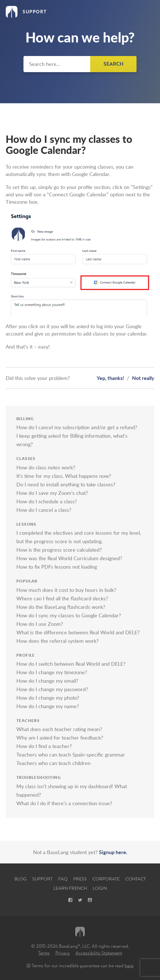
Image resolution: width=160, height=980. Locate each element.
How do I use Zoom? (40, 624)
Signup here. (113, 852)
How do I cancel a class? (44, 510)
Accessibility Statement (99, 953)
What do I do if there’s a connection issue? (64, 803)
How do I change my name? (48, 706)
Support (42, 879)
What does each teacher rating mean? (59, 729)
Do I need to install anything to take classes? (66, 484)
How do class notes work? (46, 467)
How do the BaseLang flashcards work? (61, 607)
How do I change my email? (47, 681)
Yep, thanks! (110, 378)
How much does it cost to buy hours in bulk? (66, 590)
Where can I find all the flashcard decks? (62, 598)
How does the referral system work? (58, 641)
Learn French (70, 888)
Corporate (106, 879)
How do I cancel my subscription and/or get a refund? (77, 427)
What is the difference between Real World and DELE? (78, 632)
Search (113, 64)
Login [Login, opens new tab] (100, 888)
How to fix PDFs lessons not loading (57, 567)
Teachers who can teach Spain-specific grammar (71, 755)
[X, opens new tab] (80, 900)
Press (80, 879)
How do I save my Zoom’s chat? (52, 493)
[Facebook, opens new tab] (70, 900)
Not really (143, 378)
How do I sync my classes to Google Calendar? (69, 615)
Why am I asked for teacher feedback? (60, 738)
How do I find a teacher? (44, 746)
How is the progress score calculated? (59, 550)
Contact (136, 879)
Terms (44, 953)
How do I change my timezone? (52, 672)
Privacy (63, 953)
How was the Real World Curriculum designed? (69, 558)
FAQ (63, 879)
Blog (20, 879)
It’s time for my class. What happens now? (64, 476)
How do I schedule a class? (47, 501)
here (129, 966)
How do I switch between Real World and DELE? (71, 664)
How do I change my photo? (48, 698)
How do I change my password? (52, 689)
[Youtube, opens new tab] (90, 900)
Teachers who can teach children (53, 763)
